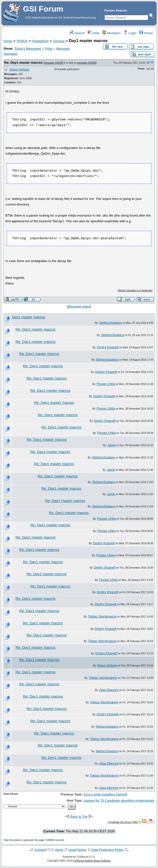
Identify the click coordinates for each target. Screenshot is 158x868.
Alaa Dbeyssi (109, 690)
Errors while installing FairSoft (105, 794)
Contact (40, 850)
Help (94, 33)
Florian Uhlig (106, 384)
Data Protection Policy (108, 850)
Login (130, 33)
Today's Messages (27, 49)
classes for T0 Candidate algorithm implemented (119, 801)
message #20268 (87, 63)
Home (146, 33)
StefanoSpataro (111, 323)
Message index (79, 306)
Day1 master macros (28, 317)
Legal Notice (77, 850)
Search (77, 33)
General (59, 41)
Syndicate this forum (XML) (124, 822)
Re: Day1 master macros (23, 63)
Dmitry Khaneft (108, 347)
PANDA (22, 41)
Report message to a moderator (135, 290)
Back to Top (79, 817)
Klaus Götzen (19, 69)
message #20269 (54, 63)
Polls (49, 49)
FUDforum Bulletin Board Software (92, 861)
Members (111, 33)
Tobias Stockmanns (102, 616)
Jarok (112, 445)
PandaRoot (40, 41)
